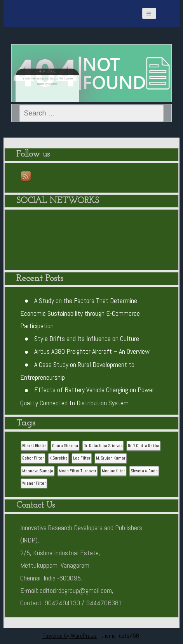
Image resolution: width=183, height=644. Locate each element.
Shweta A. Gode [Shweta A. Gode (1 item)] (144, 471)
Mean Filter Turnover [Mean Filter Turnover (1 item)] (78, 471)
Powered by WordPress (70, 636)
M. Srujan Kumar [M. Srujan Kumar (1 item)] (111, 458)
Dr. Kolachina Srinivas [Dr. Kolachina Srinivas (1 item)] (103, 446)
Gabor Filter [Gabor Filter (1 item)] (33, 458)
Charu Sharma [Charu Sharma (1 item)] (65, 446)
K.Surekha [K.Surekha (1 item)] (58, 458)
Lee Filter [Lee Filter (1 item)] (82, 458)
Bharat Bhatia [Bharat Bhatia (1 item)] (34, 446)
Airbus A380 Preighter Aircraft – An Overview (92, 351)
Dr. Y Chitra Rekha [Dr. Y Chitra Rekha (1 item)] (144, 446)
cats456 (129, 636)
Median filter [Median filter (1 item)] (113, 471)
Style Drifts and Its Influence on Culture (87, 338)
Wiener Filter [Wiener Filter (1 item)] (34, 483)
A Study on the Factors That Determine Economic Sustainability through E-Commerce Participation (80, 313)
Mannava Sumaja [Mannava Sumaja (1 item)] (38, 471)
